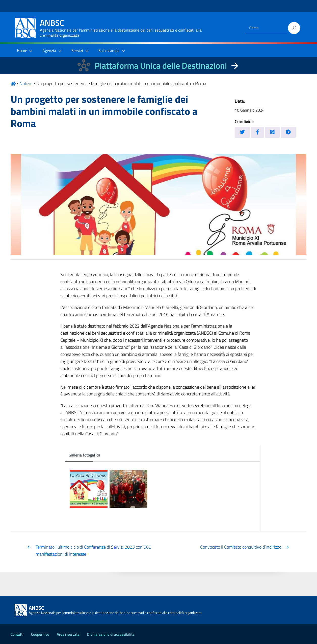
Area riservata (68, 634)
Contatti (17, 634)
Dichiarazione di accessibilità (111, 634)
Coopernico (40, 634)
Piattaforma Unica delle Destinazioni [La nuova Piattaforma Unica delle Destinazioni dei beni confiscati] (161, 65)
